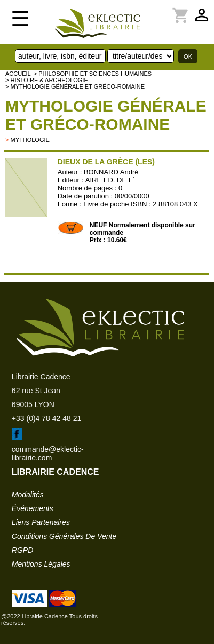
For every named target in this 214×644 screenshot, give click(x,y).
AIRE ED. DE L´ (110, 180)
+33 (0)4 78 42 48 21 (46, 418)
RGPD (22, 550)
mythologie (30, 140)
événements (33, 508)
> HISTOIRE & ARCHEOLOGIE (47, 80)
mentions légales (41, 564)
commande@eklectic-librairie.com (48, 454)
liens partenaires (41, 522)
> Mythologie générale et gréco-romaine (75, 86)
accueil (18, 74)
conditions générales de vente (64, 536)
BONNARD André (111, 172)
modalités (28, 495)
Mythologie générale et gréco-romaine (106, 115)
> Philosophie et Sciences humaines (93, 74)
